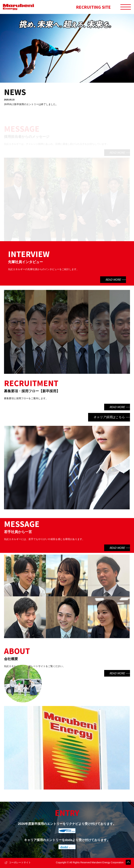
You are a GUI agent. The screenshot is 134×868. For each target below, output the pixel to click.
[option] (67, 48)
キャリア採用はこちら (109, 417)
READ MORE (117, 153)
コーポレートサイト (20, 862)
